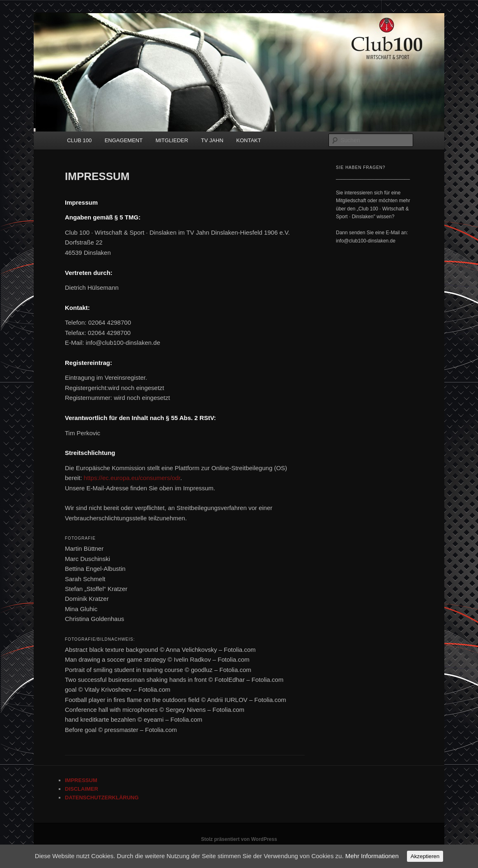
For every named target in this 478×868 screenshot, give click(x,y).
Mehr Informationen (372, 856)
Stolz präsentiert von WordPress (239, 839)
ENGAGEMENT (124, 140)
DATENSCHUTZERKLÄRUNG (102, 798)
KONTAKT (248, 140)
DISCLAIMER (82, 789)
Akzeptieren (425, 856)
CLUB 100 (79, 140)
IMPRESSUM (81, 780)
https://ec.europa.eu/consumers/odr (132, 478)
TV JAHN (212, 140)
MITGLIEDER (172, 140)
